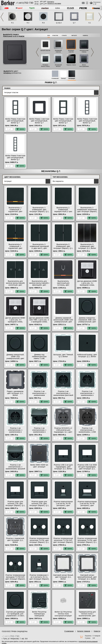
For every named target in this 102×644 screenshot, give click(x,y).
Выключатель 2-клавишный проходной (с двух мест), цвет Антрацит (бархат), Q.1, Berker (39, 248)
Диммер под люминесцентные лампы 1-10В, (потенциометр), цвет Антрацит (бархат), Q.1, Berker (39, 359)
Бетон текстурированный (85, 66)
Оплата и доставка (54, 3)
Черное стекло (71, 65)
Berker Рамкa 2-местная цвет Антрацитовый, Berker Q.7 (63, 121)
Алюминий (55, 78)
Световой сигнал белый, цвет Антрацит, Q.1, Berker (63, 577)
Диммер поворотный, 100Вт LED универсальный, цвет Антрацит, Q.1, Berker (15, 357)
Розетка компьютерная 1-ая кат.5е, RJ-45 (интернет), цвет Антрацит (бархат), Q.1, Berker (63, 505)
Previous (2, 17)
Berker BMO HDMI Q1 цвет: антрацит (39, 466)
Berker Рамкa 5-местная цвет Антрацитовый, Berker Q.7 (15, 158)
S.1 (90, 23)
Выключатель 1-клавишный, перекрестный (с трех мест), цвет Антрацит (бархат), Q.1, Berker (63, 211)
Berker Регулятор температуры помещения (39, 614)
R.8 (43, 23)
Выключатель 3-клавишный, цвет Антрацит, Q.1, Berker (87, 246)
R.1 (12, 23)
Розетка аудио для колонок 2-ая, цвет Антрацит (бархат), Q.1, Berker (39, 504)
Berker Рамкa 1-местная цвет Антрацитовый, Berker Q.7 (39, 121)
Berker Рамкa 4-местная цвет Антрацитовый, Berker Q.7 (87, 121)
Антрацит (72, 78)
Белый (63, 78)
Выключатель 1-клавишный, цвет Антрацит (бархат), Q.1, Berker (39, 211)
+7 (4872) (25, 3)
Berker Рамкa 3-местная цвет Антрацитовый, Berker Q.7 (15, 121)
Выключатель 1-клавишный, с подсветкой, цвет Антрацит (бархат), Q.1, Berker (15, 211)
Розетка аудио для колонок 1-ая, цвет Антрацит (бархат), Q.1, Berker (15, 504)
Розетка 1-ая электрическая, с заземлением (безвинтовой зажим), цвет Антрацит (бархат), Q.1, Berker (39, 396)
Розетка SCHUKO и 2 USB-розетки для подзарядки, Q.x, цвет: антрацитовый (63, 431)
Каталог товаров (84, 631)
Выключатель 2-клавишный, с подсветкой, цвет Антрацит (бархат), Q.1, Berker (15, 248)
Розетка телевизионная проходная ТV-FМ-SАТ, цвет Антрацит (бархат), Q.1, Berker (15, 578)
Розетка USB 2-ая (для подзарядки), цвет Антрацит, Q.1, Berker (63, 467)
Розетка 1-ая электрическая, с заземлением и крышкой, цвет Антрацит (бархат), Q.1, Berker (39, 433)
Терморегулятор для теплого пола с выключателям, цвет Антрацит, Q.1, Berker (87, 615)
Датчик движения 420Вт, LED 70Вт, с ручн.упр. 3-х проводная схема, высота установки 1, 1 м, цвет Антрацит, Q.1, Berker (39, 323)
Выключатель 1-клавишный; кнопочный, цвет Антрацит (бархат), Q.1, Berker (87, 211)
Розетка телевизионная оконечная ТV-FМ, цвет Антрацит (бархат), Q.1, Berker (39, 541)
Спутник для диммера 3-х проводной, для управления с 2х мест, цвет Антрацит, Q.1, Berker (15, 616)
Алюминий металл (58, 66)
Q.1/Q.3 (59, 23)
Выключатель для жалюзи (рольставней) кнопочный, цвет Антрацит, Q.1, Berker (15, 284)
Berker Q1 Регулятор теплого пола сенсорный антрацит (63, 614)
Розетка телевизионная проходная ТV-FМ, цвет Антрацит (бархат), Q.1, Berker (87, 541)
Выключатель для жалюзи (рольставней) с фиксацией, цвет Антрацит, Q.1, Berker (39, 284)
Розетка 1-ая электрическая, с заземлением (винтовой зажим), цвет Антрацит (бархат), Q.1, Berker (63, 395)
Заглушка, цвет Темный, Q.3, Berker (63, 356)
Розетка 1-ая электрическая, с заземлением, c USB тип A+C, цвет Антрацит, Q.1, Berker (87, 432)
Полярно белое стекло (45, 66)
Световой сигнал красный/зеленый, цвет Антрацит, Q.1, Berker (87, 577)
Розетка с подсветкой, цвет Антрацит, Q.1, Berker (15, 540)
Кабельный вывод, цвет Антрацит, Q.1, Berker (87, 356)
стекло (64, 35)
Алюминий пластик (58, 51)
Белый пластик (45, 50)
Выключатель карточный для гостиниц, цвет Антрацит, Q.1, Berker (63, 284)
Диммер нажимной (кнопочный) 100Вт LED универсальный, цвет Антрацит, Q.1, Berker (63, 321)
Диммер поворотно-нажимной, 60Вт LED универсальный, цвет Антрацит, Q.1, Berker (87, 321)
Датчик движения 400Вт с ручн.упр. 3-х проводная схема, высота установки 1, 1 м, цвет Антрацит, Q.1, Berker (87, 286)
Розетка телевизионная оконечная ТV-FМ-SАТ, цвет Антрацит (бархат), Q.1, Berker (63, 541)
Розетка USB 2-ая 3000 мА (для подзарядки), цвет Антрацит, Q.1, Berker (87, 468)
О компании (69, 631)
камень (85, 35)
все (49, 35)
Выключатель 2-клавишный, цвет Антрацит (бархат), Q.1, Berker (63, 247)
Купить (20, 129)
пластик (55, 35)
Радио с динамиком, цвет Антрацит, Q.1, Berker (15, 393)
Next (100, 17)
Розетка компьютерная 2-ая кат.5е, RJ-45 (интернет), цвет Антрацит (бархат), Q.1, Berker (87, 505)
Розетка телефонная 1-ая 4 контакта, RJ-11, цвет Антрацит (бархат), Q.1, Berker (39, 578)
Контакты (51, 2)
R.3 (28, 23)
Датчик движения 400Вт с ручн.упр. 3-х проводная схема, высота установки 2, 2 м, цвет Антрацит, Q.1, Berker (15, 323)
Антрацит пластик (71, 51)
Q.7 (74, 23)
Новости (97, 631)
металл (74, 35)
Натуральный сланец (84, 51)
